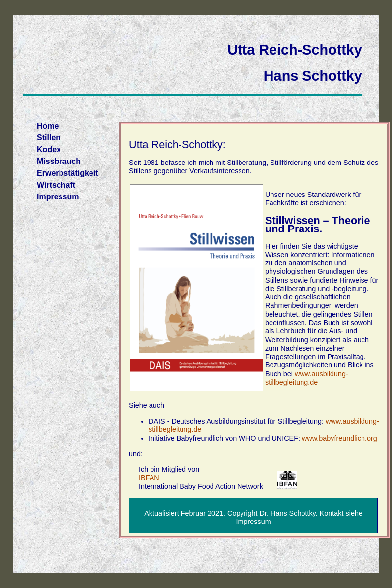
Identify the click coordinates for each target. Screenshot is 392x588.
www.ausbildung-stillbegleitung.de (307, 378)
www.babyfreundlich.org (340, 438)
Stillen (49, 138)
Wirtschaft (56, 185)
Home (48, 126)
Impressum (58, 197)
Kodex (49, 149)
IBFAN (149, 478)
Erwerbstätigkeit (67, 173)
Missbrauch (59, 161)
